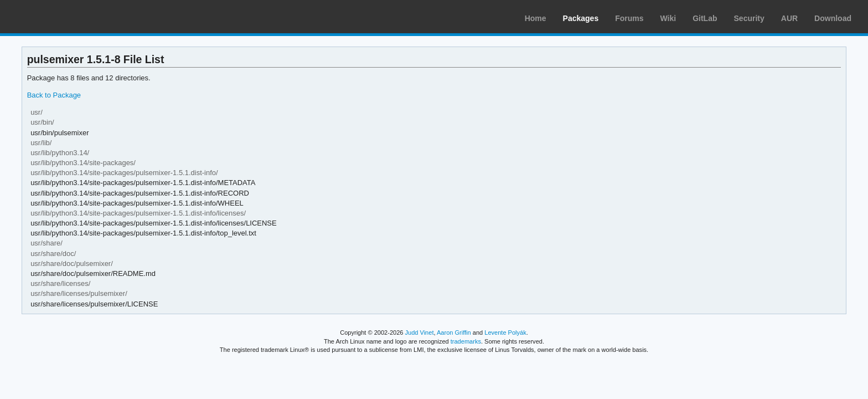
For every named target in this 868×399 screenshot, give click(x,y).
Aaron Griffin (454, 332)
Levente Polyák (505, 332)
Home (536, 18)
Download (833, 18)
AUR (789, 18)
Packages (581, 18)
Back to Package (54, 95)
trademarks (466, 341)
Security (749, 18)
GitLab (705, 18)
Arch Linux (61, 17)
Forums (629, 18)
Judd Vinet (420, 332)
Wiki (668, 18)
